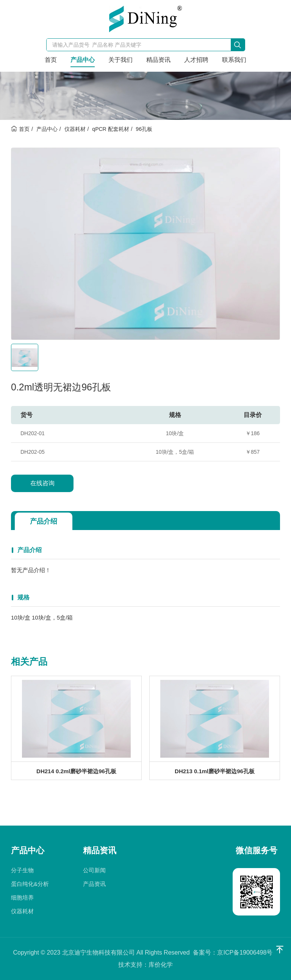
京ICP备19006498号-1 (247, 952)
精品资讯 (158, 60)
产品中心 (83, 60)
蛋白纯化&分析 (30, 884)
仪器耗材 (75, 129)
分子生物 (22, 870)
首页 (51, 60)
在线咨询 (42, 483)
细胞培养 (22, 897)
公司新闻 (94, 870)
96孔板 (144, 129)
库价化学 (161, 965)
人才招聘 (196, 60)
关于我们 (120, 60)
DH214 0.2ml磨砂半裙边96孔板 (76, 771)
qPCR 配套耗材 (110, 129)
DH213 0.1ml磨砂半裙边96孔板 (215, 771)
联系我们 (234, 60)
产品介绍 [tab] (44, 521)
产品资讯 (94, 884)
